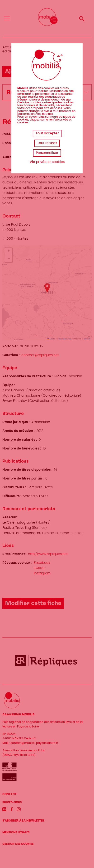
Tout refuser (47, 143)
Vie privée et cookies (47, 162)
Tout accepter (47, 133)
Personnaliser (47, 153)
